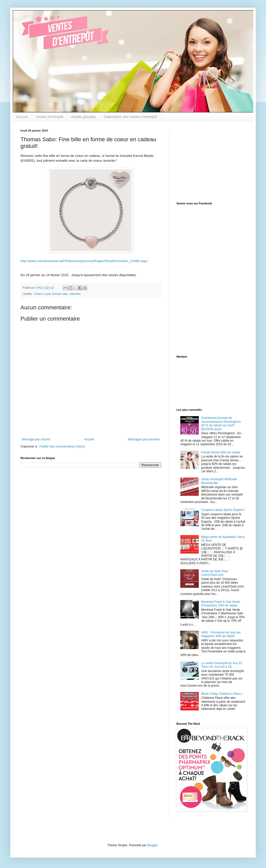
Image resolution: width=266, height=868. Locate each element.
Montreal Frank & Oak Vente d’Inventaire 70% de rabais (221, 604)
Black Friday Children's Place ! (222, 694)
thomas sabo (60, 294)
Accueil (22, 117)
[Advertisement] (208, 161)
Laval (47, 294)
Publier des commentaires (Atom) (62, 447)
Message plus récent (36, 439)
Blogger (153, 845)
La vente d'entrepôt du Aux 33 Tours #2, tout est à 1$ (222, 665)
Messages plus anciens (144, 439)
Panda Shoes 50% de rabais (221, 452)
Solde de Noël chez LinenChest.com (215, 573)
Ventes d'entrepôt (49, 117)
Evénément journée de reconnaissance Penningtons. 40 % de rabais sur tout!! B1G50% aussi (221, 423)
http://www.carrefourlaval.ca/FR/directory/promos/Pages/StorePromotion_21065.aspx (84, 261)
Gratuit (38, 294)
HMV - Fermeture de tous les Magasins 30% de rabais (221, 634)
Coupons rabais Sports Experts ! (223, 510)
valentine (75, 294)
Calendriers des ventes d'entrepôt (130, 117)
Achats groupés (84, 117)
